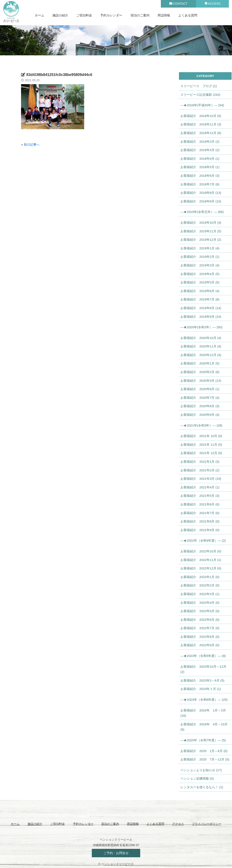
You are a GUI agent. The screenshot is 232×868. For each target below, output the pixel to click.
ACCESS (212, 4)
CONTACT (178, 4)
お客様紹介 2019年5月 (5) (200, 282)
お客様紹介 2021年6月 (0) (200, 504)
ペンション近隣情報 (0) (197, 778)
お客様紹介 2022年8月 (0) (200, 637)
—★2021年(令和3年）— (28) (201, 425)
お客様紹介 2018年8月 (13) (201, 193)
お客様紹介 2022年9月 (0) (200, 645)
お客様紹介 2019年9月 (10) (201, 317)
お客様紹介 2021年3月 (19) (201, 479)
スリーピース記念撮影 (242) (200, 95)
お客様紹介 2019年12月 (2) (201, 240)
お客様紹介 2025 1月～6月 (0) (204, 751)
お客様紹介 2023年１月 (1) (201, 689)
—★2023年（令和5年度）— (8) (203, 656)
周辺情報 (164, 15)
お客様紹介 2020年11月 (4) (201, 346)
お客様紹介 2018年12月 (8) (201, 133)
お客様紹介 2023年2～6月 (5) (202, 680)
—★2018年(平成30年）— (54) (202, 105)
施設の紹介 (60, 15)
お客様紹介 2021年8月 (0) (200, 521)
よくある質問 (188, 15)
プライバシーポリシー (207, 824)
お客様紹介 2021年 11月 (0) (201, 445)
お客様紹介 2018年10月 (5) (201, 116)
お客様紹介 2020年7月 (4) (200, 398)
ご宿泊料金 (84, 15)
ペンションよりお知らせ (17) (201, 770)
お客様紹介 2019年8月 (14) (201, 308)
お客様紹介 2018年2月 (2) (200, 142)
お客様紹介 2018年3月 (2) (200, 150)
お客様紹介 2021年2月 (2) (200, 470)
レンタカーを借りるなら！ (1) (202, 787)
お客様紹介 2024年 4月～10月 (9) (204, 727)
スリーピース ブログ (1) (199, 86)
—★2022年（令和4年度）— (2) (203, 540)
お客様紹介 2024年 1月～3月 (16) (203, 713)
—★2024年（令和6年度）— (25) (204, 700)
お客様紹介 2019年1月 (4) (200, 248)
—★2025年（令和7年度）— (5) (203, 740)
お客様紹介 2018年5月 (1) (200, 167)
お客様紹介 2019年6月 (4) (200, 291)
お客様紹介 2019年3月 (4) (200, 265)
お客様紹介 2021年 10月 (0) (201, 436)
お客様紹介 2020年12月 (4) (201, 355)
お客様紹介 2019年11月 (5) (201, 231)
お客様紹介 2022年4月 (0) (200, 603)
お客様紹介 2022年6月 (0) (200, 620)
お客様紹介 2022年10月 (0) (201, 551)
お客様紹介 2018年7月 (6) (200, 184)
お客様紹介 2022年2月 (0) (200, 585)
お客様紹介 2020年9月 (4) (200, 415)
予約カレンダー (111, 15)
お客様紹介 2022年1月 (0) (200, 577)
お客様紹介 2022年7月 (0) (200, 628)
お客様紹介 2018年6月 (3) (200, 176)
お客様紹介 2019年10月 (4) (201, 223)
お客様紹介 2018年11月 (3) (201, 124)
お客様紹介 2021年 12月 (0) (201, 453)
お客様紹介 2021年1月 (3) (200, 462)
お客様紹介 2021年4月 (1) (200, 487)
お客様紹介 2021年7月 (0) (200, 513)
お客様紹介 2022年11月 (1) (201, 560)
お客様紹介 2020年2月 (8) (200, 372)
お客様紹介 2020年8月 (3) (200, 406)
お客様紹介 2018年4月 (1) (200, 159)
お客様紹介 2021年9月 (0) (200, 530)
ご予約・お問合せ (116, 853)
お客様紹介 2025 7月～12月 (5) (205, 759)
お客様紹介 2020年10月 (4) (201, 338)
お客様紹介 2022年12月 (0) (201, 568)
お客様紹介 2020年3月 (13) (201, 381)
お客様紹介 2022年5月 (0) (200, 611)
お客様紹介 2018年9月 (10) (201, 201)
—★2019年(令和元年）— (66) (202, 212)
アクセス (178, 824)
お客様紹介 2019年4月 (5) (200, 274)
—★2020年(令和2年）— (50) (201, 327)
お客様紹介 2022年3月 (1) (200, 594)
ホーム (39, 15)
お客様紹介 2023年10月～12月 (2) (203, 669)
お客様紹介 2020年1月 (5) (200, 363)
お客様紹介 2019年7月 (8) (200, 299)
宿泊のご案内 (140, 15)
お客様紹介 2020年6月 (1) (200, 389)
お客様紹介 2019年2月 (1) (200, 257)
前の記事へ (32, 144)
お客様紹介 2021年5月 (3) (200, 496)
